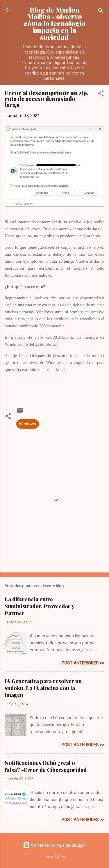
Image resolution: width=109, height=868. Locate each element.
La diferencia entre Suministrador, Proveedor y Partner (39, 606)
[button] (101, 94)
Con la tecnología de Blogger (54, 845)
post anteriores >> (83, 663)
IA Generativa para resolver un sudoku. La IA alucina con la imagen (43, 688)
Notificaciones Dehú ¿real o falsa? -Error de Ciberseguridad (46, 766)
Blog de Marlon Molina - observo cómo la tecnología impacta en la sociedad (55, 23)
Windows (28, 424)
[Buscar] (101, 12)
